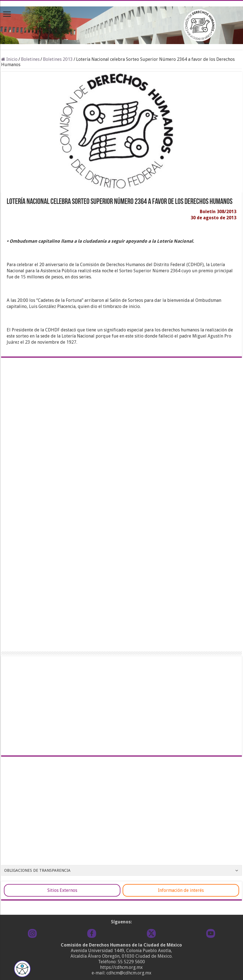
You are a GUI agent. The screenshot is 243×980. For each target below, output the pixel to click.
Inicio (9, 59)
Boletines (30, 59)
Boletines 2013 (58, 59)
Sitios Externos (62, 890)
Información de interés (181, 890)
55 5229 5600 (131, 962)
